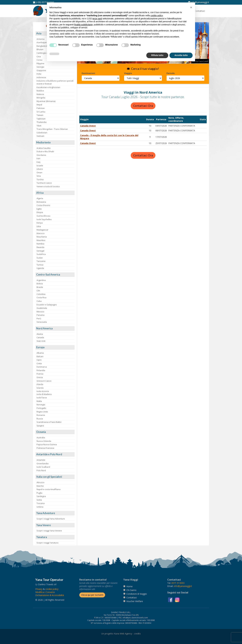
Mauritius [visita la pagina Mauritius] (41, 240)
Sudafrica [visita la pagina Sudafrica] (41, 254)
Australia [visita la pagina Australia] (41, 437)
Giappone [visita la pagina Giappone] (41, 70)
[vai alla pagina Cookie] (52, 589)
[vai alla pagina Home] (129, 586)
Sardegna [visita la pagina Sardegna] (41, 496)
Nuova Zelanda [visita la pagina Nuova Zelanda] (44, 441)
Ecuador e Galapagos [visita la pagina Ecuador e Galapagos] (47, 305)
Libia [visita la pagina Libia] (39, 226)
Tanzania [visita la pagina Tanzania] (41, 261)
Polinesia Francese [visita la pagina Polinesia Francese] (45, 448)
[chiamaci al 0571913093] (178, 583)
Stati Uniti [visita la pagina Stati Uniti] (41, 341)
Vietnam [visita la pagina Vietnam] (40, 136)
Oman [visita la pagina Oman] (39, 172)
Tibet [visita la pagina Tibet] (39, 126)
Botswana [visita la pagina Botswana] (41, 202)
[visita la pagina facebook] (171, 600)
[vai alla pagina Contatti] (200, 11)
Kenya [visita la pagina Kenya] (40, 223)
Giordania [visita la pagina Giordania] (41, 155)
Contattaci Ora (143, 106)
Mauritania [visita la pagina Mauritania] (42, 237)
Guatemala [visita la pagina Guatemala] (42, 308)
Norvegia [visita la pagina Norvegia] (41, 405)
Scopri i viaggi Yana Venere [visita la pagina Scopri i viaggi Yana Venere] (49, 531)
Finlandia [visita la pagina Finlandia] (41, 370)
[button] (191, 7)
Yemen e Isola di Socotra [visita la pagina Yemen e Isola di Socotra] (48, 186)
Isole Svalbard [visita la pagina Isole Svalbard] (43, 467)
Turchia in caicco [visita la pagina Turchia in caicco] (44, 183)
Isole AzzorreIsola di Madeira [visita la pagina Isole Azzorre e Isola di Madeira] (44, 393)
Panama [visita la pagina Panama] (41, 315)
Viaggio (128, 73)
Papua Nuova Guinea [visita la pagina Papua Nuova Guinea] (47, 444)
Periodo (171, 73)
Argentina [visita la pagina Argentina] (41, 280)
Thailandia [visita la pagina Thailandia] (42, 122)
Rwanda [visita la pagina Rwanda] (40, 247)
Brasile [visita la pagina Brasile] (40, 287)
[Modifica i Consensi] (45, 592)
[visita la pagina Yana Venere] (55, 525)
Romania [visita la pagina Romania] (41, 415)
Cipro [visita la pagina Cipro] (39, 360)
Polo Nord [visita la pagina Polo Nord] (41, 470)
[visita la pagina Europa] (55, 347)
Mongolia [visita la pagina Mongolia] (41, 98)
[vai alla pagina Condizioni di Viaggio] (137, 594)
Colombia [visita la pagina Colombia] (41, 294)
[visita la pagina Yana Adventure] (55, 513)
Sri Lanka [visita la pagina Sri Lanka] (41, 112)
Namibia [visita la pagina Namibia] (40, 244)
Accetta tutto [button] (181, 55)
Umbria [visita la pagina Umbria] (40, 507)
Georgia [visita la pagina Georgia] (40, 67)
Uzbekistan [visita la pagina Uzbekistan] (42, 133)
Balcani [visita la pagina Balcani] (40, 356)
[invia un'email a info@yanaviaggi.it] (183, 586)
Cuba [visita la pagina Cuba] (39, 301)
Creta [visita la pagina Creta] (39, 363)
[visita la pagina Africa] (55, 193)
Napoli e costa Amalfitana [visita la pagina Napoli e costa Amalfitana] (49, 489)
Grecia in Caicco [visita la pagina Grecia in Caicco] (44, 381)
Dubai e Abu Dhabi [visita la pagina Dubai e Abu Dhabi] (45, 151)
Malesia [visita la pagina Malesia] (40, 94)
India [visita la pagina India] (39, 74)
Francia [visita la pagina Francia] (40, 374)
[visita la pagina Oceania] (55, 432)
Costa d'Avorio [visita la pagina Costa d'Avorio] (43, 205)
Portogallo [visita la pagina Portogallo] (41, 408)
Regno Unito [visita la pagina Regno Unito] (42, 412)
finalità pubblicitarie (83, 25)
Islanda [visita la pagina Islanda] (40, 388)
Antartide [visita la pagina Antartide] (41, 460)
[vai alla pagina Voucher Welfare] (135, 601)
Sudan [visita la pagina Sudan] (40, 258)
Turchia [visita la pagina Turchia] (40, 179)
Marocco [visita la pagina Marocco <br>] (41, 233)
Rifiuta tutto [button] (157, 55)
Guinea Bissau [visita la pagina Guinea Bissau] (43, 216)
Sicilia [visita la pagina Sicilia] (39, 500)
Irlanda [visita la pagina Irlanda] (40, 384)
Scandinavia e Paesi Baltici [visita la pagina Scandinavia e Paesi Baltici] (49, 422)
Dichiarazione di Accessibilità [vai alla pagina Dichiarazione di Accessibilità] (50, 595)
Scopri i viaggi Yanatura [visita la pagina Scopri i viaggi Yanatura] (47, 543)
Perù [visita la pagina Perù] (39, 319)
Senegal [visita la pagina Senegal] (40, 251)
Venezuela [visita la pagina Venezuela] (42, 322)
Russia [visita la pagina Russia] (40, 419)
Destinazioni (88, 73)
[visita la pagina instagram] (177, 600)
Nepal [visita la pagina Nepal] (39, 105)
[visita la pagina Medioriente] (55, 143)
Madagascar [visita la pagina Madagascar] (42, 230)
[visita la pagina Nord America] (55, 328)
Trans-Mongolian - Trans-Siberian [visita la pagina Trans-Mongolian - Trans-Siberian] (52, 129)
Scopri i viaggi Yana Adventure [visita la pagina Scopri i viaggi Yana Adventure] (51, 519)
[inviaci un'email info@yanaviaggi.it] (199, 2)
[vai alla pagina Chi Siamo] (131, 590)
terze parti (97, 19)
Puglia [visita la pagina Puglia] (39, 493)
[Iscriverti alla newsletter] (92, 595)
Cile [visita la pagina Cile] (38, 291)
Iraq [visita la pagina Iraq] (38, 162)
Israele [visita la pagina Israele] (40, 166)
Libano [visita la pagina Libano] (40, 169)
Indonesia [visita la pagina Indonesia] (41, 77)
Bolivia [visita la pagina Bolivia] (40, 284)
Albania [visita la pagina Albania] (40, 353)
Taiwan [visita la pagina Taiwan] (40, 115)
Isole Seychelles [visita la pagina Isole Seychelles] (44, 219)
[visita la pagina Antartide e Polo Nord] (55, 454)
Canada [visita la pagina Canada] (40, 337)
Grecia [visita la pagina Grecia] (40, 377)
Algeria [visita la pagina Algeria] (40, 198)
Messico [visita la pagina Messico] (40, 312)
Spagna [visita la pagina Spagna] (40, 426)
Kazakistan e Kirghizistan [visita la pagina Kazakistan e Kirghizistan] (48, 87)
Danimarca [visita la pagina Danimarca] (42, 367)
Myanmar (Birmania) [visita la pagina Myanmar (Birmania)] (46, 101)
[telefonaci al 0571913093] (44, 2)
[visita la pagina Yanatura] (55, 537)
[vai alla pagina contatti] (132, 598)
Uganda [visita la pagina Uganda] (40, 268)
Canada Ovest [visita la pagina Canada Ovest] (88, 126)
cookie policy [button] (157, 15)
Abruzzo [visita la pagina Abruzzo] (41, 482)
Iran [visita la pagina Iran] (38, 158)
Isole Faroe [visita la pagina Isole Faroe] (42, 398)
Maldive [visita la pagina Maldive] (40, 91)
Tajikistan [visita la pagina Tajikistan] (41, 119)
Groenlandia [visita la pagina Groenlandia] (43, 463)
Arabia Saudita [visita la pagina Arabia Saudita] (44, 148)
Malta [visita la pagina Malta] (39, 401)
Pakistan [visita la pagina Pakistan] (41, 108)
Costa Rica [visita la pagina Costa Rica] (41, 297)
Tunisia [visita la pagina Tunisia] (40, 265)
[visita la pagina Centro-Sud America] (55, 275)
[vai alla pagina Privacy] (39, 589)
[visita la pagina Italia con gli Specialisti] (55, 477)
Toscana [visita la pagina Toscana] (41, 503)
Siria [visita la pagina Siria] (39, 176)
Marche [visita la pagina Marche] (40, 486)
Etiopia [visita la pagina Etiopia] (40, 212)
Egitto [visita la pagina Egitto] (39, 209)
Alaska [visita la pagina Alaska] (40, 334)
